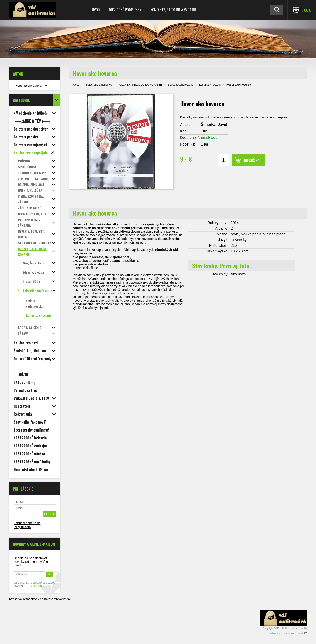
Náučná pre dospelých (100, 85)
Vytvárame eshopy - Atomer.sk (288, 633)
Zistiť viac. (38, 586)
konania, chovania (210, 85)
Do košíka (252, 160)
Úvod (96, 10)
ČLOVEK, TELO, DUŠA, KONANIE (141, 85)
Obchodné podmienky (125, 10)
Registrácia (22, 527)
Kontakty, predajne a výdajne (173, 10)
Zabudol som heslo (27, 523)
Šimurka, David (214, 125)
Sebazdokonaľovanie (181, 85)
